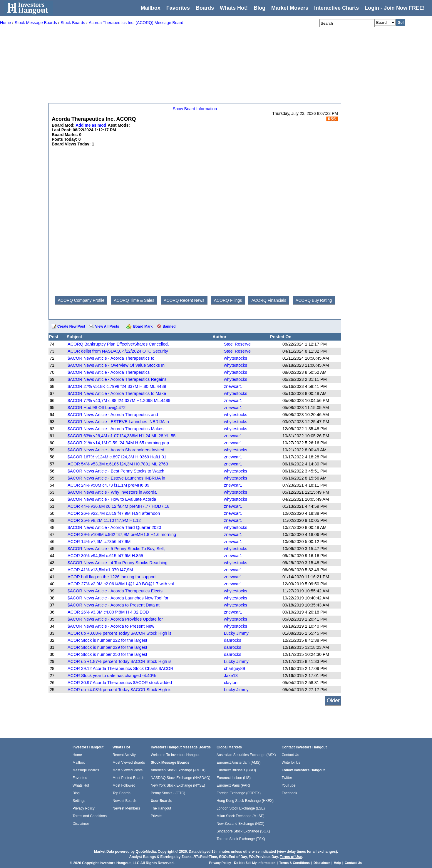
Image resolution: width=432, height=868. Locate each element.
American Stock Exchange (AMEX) (178, 770)
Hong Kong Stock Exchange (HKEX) (245, 801)
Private (156, 816)
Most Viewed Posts (128, 770)
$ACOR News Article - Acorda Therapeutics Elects (115, 591)
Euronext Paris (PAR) (233, 785)
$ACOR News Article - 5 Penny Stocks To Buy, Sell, (116, 549)
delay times (296, 852)
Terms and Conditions (90, 816)
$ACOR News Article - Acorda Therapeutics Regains (117, 379)
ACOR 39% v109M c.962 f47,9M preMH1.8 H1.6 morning (122, 534)
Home (77, 755)
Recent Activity (124, 755)
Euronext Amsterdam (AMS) (238, 763)
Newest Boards (124, 801)
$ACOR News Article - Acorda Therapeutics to (111, 358)
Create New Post (71, 326)
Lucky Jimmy (236, 633)
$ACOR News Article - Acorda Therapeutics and (113, 415)
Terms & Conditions (294, 863)
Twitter (287, 778)
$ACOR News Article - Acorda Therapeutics (109, 372)
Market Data (104, 852)
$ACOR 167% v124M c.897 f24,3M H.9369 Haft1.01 (117, 457)
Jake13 (231, 676)
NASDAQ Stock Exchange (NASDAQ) (181, 778)
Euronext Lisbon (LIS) (234, 778)
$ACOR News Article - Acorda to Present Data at (114, 605)
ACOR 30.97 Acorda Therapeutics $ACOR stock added (120, 683)
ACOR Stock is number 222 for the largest (107, 640)
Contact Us (290, 755)
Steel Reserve (237, 344)
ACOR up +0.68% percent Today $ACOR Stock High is (119, 633)
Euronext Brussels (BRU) (236, 770)
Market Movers (290, 8)
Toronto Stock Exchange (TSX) (241, 839)
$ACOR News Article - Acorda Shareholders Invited (116, 450)
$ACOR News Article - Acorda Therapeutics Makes (115, 429)
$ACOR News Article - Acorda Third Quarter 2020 (114, 527)
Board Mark (143, 326)
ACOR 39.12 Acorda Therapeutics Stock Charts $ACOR (120, 668)
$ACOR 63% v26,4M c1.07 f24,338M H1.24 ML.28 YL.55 (122, 436)
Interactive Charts (336, 8)
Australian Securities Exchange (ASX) (246, 755)
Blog (76, 793)
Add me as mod (91, 125)
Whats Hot (81, 785)
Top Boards (122, 793)
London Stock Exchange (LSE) (241, 808)
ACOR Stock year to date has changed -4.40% (112, 676)
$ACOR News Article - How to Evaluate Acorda (112, 499)
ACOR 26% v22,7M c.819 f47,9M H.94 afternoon (114, 513)
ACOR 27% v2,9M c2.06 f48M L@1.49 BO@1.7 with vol (121, 584)
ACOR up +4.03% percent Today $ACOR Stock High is (119, 690)
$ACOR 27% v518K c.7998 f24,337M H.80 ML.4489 (117, 386)
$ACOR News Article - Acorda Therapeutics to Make (117, 393)
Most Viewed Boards (129, 763)
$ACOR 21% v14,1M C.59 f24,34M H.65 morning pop (118, 443)
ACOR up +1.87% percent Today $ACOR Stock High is (119, 661)
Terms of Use (291, 857)
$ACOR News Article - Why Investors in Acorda (112, 492)
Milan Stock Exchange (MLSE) (241, 816)
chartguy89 (235, 668)
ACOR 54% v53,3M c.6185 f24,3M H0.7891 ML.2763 (118, 464)
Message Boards (86, 770)
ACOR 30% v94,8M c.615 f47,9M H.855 (105, 556)
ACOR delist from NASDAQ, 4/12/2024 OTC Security (118, 351)
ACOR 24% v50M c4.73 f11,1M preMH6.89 (108, 485)
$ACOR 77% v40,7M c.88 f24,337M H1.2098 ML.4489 (119, 401)
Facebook (289, 793)
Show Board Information (195, 109)
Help (337, 863)
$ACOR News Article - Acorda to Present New (111, 626)
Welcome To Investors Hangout (175, 755)
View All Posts (107, 326)
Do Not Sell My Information (255, 863)
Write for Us (291, 763)
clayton (231, 683)
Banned (169, 326)
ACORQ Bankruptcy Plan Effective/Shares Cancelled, (118, 344)
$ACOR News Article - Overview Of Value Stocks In (116, 365)
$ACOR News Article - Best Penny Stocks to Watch (116, 471)
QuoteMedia (146, 852)
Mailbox (151, 8)
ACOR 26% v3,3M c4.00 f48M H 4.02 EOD (108, 612)
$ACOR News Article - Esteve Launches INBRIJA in (116, 478)
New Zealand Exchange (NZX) (241, 824)
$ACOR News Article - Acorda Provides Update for (115, 619)
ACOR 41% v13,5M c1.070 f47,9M (100, 570)
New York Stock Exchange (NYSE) (178, 785)
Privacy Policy (84, 808)
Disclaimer (81, 824)
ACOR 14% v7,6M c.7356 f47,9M (99, 542)
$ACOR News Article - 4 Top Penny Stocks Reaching (118, 563)
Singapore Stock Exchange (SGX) (243, 831)
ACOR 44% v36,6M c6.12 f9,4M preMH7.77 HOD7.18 (119, 506)
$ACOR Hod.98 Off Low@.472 (97, 408)
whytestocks (236, 358)
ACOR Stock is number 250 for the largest (107, 654)
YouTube (288, 785)
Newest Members (126, 808)
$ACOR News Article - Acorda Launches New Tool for (118, 598)
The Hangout (161, 808)
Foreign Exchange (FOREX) (239, 793)
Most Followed (124, 785)
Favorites (178, 8)
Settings (79, 801)
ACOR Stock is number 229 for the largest (107, 647)
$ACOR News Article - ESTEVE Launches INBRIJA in (118, 422)
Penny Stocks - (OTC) (168, 793)
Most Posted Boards (128, 778)
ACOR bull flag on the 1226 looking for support (112, 577)
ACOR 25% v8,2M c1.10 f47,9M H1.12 (104, 520)
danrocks (233, 640)
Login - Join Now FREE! (395, 8)
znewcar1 (233, 386)
